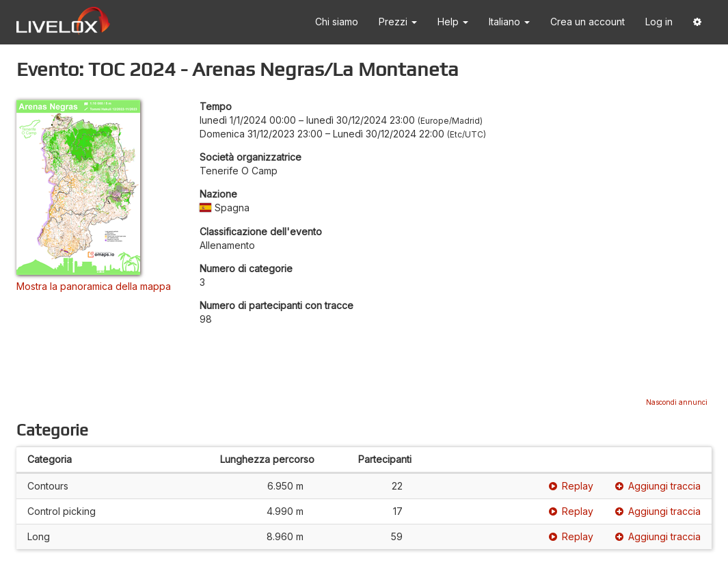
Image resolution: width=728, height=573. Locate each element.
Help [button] (453, 22)
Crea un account (588, 22)
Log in (659, 22)
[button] (697, 22)
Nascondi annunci (677, 402)
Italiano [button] (509, 22)
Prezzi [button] (398, 22)
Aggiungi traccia (658, 486)
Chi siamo (337, 22)
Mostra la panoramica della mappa (94, 286)
